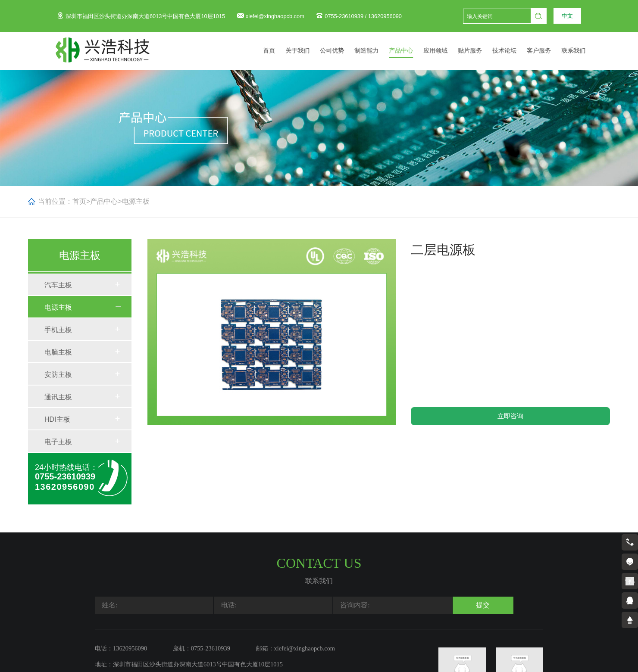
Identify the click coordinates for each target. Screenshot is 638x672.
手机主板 (58, 330)
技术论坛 (515, 51)
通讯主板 (58, 397)
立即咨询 (510, 416)
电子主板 (58, 442)
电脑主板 (58, 352)
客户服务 (550, 51)
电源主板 (136, 201)
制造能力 (377, 51)
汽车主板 (58, 285)
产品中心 (412, 51)
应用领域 (446, 51)
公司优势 (343, 51)
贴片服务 (481, 51)
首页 (280, 51)
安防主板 (58, 375)
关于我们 (308, 51)
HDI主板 (57, 419)
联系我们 (584, 51)
